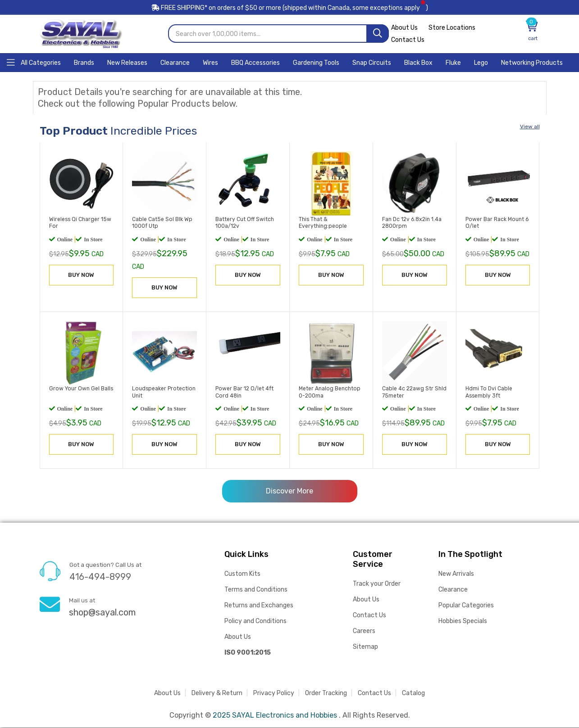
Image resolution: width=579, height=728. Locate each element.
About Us (404, 28)
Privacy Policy (274, 694)
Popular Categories (466, 606)
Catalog (413, 694)
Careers (364, 631)
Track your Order (377, 584)
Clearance (453, 590)
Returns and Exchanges (259, 606)
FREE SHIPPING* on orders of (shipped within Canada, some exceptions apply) (290, 8)
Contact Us (408, 40)
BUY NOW (81, 275)
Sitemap (365, 647)
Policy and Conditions (255, 622)
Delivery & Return (217, 694)
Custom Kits (242, 574)
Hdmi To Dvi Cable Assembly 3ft (488, 393)
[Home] (34, 62)
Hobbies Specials (463, 622)
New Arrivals (456, 574)
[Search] (378, 34)
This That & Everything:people (322, 223)
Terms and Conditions (256, 590)
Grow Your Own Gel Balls (81, 389)
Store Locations (452, 28)
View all (530, 127)
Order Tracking (326, 694)
